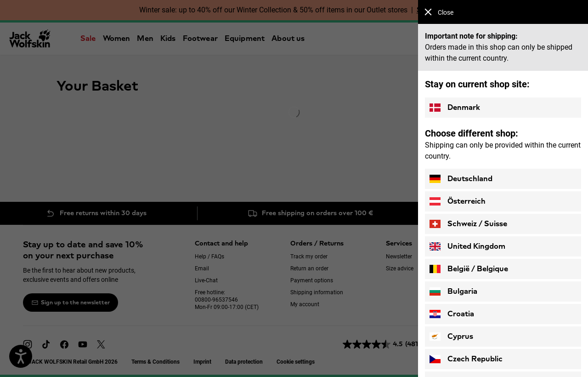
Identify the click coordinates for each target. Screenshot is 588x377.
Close (439, 12)
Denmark (455, 108)
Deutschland (461, 179)
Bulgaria (453, 291)
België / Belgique (469, 269)
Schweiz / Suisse (468, 224)
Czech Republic (466, 359)
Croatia (452, 314)
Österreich (458, 201)
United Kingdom (467, 246)
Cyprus (451, 337)
